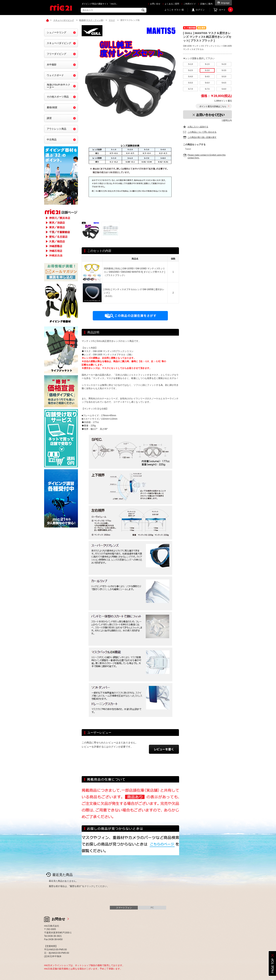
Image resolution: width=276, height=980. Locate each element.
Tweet (188, 149)
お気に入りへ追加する (198, 127)
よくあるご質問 (172, 4)
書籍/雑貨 (52, 107)
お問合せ (58, 919)
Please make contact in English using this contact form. (207, 156)
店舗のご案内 (206, 4)
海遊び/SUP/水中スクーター (58, 86)
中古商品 (52, 140)
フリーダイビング (57, 54)
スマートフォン (124, 908)
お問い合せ (155, 4)
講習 (49, 118)
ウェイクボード (55, 75)
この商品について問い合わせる (202, 132)
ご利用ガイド (190, 4)
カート (225, 10)
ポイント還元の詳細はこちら (213, 106)
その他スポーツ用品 (58, 97)
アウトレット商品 (57, 129)
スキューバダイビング (59, 43)
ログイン (200, 10)
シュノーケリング (57, 32)
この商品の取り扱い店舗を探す (202, 137)
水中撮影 (52, 65)
